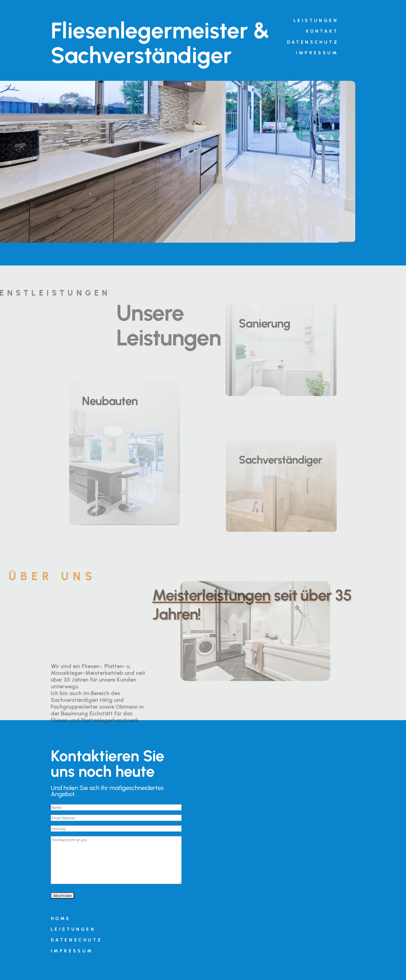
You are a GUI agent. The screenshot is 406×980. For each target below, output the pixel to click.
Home (61, 918)
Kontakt (322, 31)
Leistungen (316, 20)
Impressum (317, 53)
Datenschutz (313, 42)
